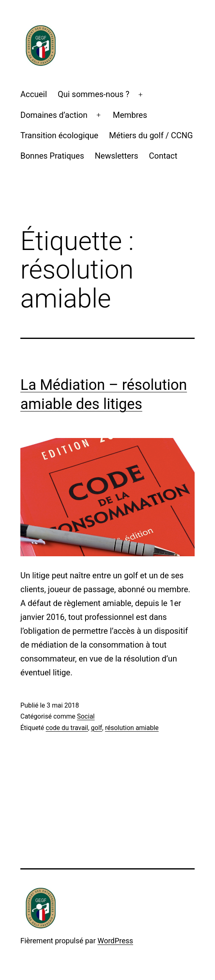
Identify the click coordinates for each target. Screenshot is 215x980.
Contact (163, 156)
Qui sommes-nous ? (94, 94)
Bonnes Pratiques (52, 156)
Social (86, 716)
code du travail (67, 728)
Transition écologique (59, 135)
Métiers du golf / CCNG (151, 135)
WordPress (115, 941)
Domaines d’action (54, 115)
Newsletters (116, 156)
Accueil (34, 94)
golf (97, 728)
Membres (130, 115)
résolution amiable (132, 728)
